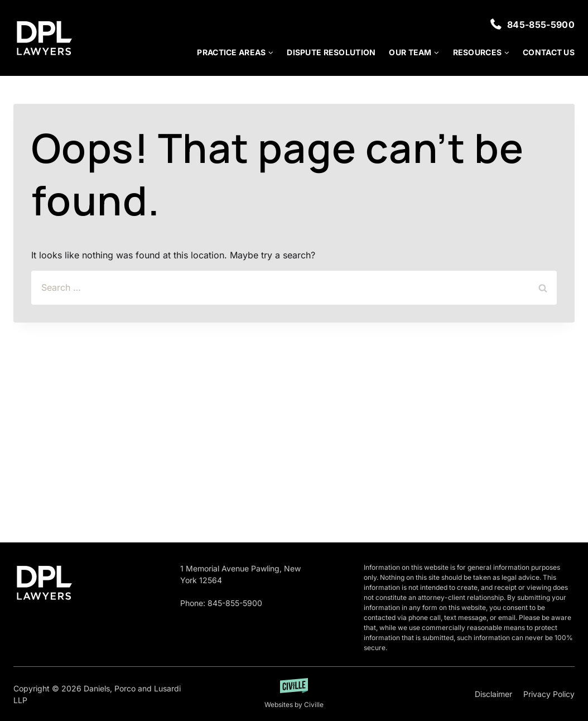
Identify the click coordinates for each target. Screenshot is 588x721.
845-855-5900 (541, 25)
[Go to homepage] (44, 583)
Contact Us (549, 52)
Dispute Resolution (331, 52)
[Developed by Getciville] (294, 694)
